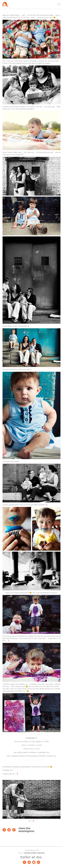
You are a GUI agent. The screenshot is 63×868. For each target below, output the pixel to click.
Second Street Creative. (35, 853)
